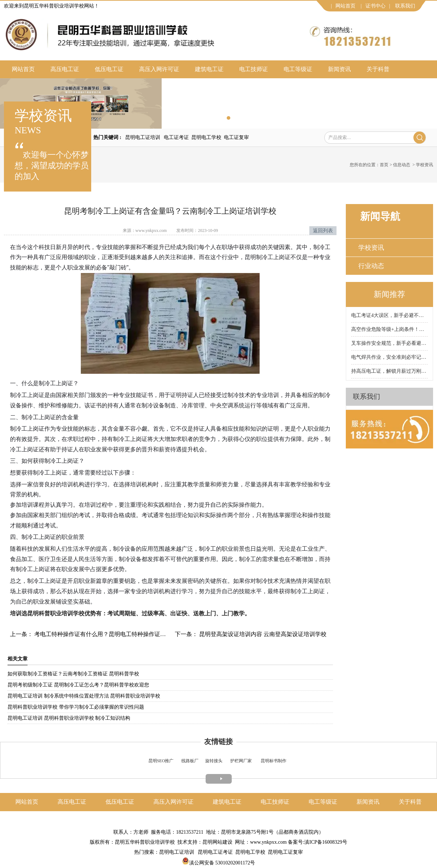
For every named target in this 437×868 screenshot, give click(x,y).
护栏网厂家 (241, 761)
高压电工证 (65, 69)
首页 (384, 165)
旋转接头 (214, 761)
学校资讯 (371, 248)
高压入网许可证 (159, 69)
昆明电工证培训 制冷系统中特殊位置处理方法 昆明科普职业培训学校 (84, 696)
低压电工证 (109, 69)
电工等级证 (298, 69)
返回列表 (323, 231)
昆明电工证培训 (143, 137)
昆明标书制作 (274, 761)
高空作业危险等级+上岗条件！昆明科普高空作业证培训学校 (389, 329)
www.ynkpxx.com (151, 230)
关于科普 (378, 69)
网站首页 (345, 6)
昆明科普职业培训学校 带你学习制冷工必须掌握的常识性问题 (76, 707)
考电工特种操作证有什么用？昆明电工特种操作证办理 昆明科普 (114, 634)
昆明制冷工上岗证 (267, 257)
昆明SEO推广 (161, 761)
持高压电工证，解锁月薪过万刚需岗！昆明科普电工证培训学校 (389, 371)
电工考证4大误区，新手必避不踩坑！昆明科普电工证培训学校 (389, 315)
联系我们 (405, 6)
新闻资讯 (339, 69)
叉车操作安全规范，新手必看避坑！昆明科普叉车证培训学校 (389, 343)
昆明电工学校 (206, 137)
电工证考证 (176, 137)
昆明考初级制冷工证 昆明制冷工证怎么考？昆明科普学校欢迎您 (78, 685)
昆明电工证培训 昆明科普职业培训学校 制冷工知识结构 (69, 718)
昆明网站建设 (217, 842)
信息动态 (402, 165)
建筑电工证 (209, 69)
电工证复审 (236, 137)
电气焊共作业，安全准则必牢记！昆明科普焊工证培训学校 (389, 357)
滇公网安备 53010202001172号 (219, 863)
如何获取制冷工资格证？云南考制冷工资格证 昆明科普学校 (73, 674)
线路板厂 (190, 761)
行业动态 (371, 266)
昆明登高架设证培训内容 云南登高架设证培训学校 (262, 634)
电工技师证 (254, 69)
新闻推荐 (389, 294)
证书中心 (375, 6)
